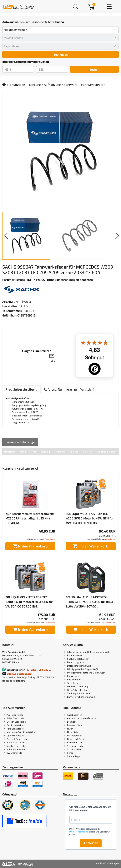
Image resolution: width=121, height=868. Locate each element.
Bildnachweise (75, 655)
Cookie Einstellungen (78, 659)
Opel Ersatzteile (15, 735)
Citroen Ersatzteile (16, 722)
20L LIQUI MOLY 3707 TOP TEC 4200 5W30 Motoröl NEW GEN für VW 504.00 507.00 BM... (29, 602)
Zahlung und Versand (78, 693)
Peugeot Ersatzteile (17, 739)
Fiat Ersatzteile (15, 725)
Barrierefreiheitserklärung (81, 697)
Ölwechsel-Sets (75, 739)
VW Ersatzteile (14, 753)
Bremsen (72, 722)
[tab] (21, 389)
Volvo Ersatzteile (16, 749)
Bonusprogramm (76, 662)
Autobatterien (75, 715)
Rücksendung (74, 679)
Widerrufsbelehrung (78, 686)
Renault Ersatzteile (17, 742)
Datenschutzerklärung (79, 666)
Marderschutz (75, 735)
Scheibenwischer (76, 746)
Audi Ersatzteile (15, 715)
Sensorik (72, 753)
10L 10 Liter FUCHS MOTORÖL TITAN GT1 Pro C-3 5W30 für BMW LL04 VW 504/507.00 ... (90, 602)
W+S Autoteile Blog (77, 690)
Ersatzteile (17, 84)
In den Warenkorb (30, 546)
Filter (70, 729)
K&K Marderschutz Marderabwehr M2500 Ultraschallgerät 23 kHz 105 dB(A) (30, 518)
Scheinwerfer (74, 749)
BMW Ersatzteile (15, 718)
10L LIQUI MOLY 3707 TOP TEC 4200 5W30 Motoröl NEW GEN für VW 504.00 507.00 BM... (90, 518)
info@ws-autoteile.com (20, 674)
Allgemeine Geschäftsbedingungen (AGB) (89, 652)
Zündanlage (73, 756)
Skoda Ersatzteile (16, 746)
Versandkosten (50, 539)
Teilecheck (73, 683)
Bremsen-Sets (75, 725)
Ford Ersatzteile (15, 729)
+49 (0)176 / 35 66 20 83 (38, 670)
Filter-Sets (73, 732)
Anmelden (91, 843)
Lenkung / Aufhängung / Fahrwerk (53, 84)
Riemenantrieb (75, 742)
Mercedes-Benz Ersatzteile (21, 732)
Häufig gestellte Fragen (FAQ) (82, 669)
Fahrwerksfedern (93, 84)
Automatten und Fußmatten (82, 718)
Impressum (73, 676)
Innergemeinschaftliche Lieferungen (86, 673)
